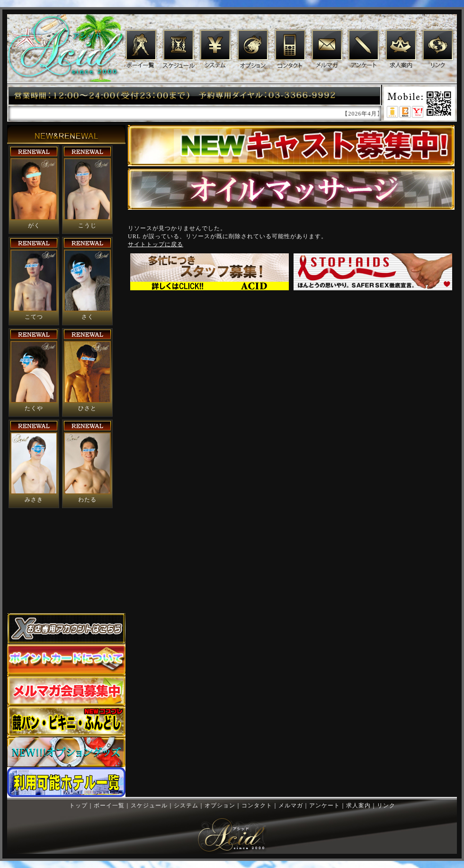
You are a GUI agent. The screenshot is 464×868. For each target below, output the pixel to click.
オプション (252, 49)
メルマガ (327, 49)
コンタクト (290, 49)
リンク (438, 49)
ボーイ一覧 (141, 49)
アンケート (364, 49)
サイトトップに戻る (156, 244)
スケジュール (178, 49)
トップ (78, 805)
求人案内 (401, 49)
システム (215, 49)
